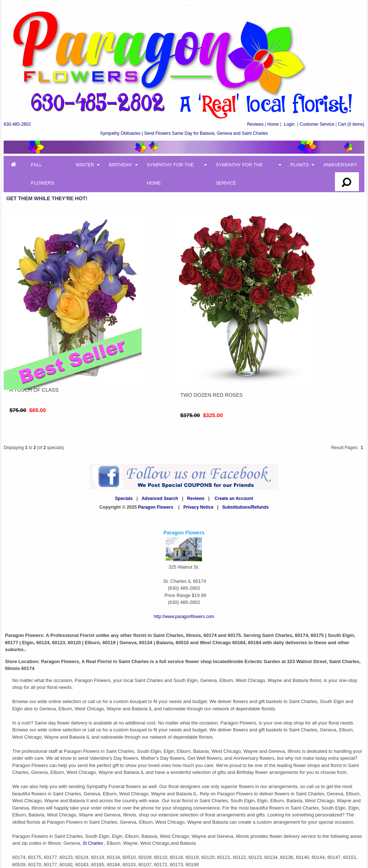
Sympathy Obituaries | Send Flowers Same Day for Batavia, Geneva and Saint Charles (184, 133)
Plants (300, 165)
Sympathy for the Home (170, 174)
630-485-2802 (17, 124)
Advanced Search (160, 498)
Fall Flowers (43, 174)
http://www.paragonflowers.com (184, 617)
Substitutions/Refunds (246, 507)
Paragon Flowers (156, 507)
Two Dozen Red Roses (211, 395)
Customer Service (317, 124)
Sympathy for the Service (239, 174)
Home (273, 124)
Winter (85, 165)
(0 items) (351, 124)
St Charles (93, 843)
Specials (124, 498)
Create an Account (234, 498)
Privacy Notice (199, 507)
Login (289, 124)
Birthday (120, 165)
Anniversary (340, 165)
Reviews (255, 124)
